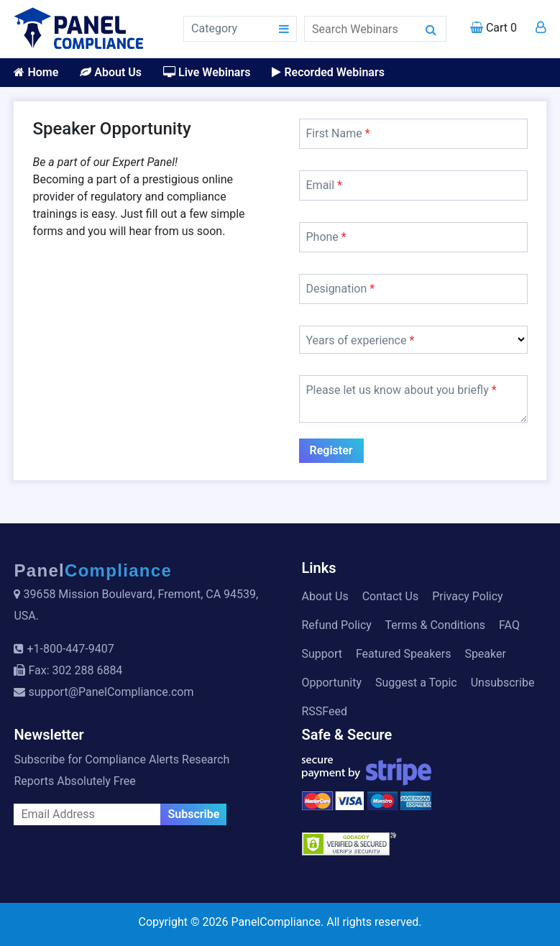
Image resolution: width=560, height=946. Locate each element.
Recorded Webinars (328, 72)
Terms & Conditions (436, 625)
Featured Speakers (403, 654)
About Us (111, 72)
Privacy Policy (468, 596)
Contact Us (391, 596)
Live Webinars (207, 72)
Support (322, 654)
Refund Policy (337, 625)
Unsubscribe (503, 683)
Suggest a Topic (416, 683)
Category (214, 28)
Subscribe (193, 814)
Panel (93, 570)
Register (331, 450)
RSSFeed (325, 711)
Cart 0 (494, 28)
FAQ (509, 625)
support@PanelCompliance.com (111, 692)
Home (36, 72)
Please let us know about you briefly (401, 390)
